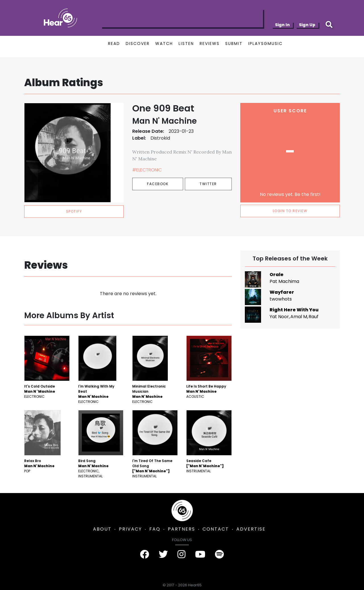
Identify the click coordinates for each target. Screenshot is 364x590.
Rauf (314, 317)
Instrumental (90, 476)
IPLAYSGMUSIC (265, 44)
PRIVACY (130, 529)
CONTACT (216, 529)
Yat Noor (279, 317)
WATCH (164, 44)
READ (114, 44)
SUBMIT (234, 44)
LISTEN (186, 44)
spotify (74, 211)
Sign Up (307, 25)
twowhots (281, 299)
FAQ (155, 529)
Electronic (34, 397)
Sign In (282, 25)
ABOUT (102, 529)
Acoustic (195, 397)
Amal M (299, 317)
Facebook (158, 184)
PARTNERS (181, 529)
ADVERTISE (251, 529)
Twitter (208, 184)
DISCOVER (138, 44)
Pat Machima (284, 281)
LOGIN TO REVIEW (290, 211)
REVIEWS (210, 44)
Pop (27, 471)
